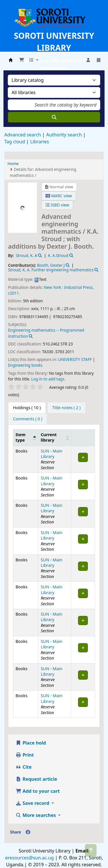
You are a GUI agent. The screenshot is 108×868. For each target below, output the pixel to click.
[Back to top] (91, 850)
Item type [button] (20, 437)
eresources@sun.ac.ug (30, 858)
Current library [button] (49, 437)
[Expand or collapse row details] (83, 459)
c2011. (14, 293)
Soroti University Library (11, 60)
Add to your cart (38, 791)
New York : (53, 287)
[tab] (66, 408)
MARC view (59, 196)
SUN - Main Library (51, 454)
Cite (24, 767)
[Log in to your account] (88, 60)
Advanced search (23, 135)
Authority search (64, 135)
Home (13, 164)
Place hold (31, 743)
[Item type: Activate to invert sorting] (26, 437)
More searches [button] (36, 815)
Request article (36, 779)
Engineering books (25, 365)
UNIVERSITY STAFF (75, 359)
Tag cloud (15, 142)
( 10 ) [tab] (27, 408)
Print (25, 755)
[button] (22, 60)
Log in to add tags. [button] (48, 379)
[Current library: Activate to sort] (55, 437)
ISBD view (57, 205)
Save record (33, 803)
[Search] (54, 117)
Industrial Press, (79, 287)
